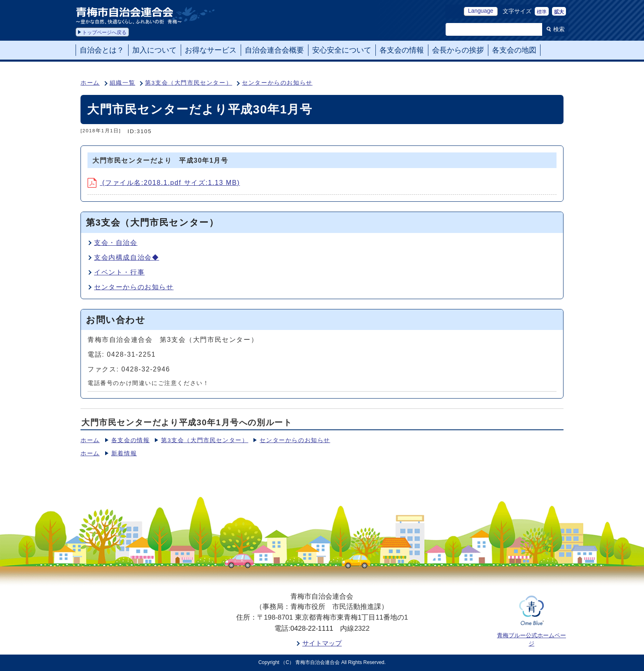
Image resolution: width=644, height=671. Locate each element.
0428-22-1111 (312, 628)
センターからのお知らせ (277, 83)
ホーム (90, 83)
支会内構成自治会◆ (126, 257)
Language (481, 11)
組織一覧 (122, 83)
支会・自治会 (116, 243)
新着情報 (124, 453)
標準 (542, 12)
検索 (559, 29)
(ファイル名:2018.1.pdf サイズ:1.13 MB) (164, 183)
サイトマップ (322, 643)
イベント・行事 (119, 272)
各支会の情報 (131, 440)
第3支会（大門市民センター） (189, 83)
